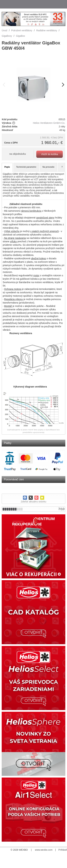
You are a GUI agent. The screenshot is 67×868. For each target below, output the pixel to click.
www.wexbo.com (44, 850)
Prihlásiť (63, 850)
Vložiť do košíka (50, 154)
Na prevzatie (49, 167)
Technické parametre (26, 167)
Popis (7, 167)
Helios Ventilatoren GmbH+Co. (49, 123)
